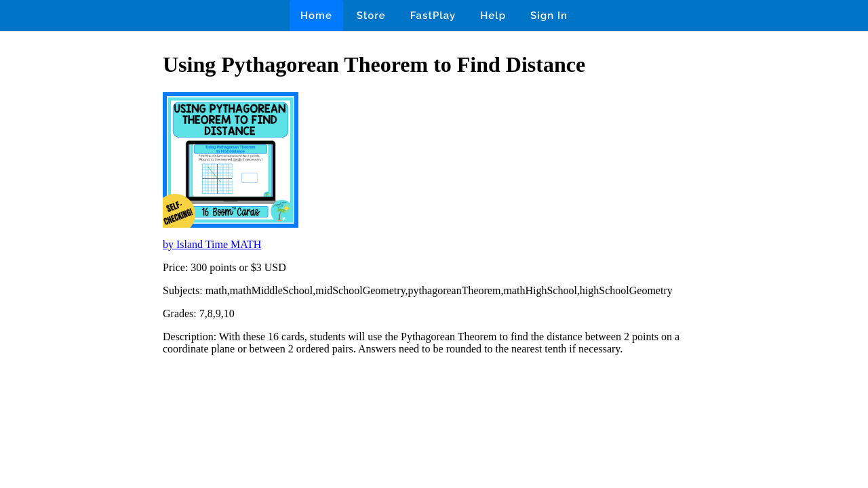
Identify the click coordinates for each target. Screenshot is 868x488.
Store (371, 16)
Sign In (549, 16)
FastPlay (433, 16)
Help (493, 16)
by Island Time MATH (212, 244)
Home (316, 16)
